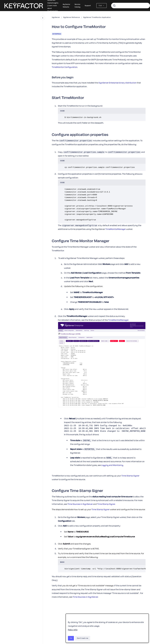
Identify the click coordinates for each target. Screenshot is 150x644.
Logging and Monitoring (112, 465)
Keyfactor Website (66, 6)
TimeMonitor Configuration (65, 67)
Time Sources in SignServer (80, 504)
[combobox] (131, 6)
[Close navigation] (43, 18)
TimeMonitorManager (116, 229)
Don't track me (83, 638)
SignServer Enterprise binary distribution (117, 83)
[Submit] (114, 6)
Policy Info (73, 630)
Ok (71, 638)
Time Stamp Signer (130, 476)
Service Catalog (77, 6)
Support (88, 5)
